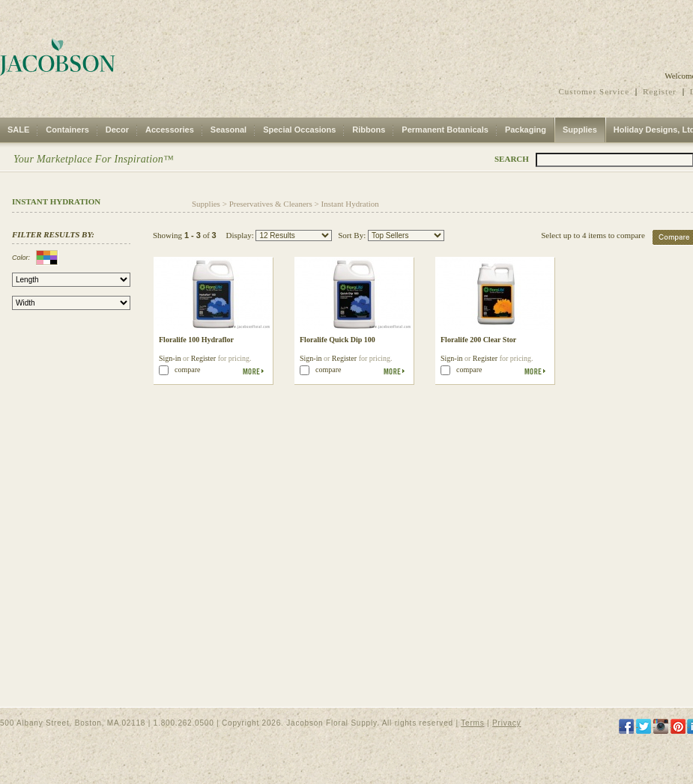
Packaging (526, 130)
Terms (472, 723)
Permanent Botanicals (445, 130)
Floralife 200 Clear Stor (478, 340)
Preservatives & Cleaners (271, 204)
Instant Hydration (350, 204)
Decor (117, 130)
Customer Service (594, 91)
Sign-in (170, 358)
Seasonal (229, 130)
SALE (18, 130)
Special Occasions (299, 130)
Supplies (580, 130)
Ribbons (369, 130)
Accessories (170, 130)
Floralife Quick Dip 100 (338, 340)
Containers (67, 130)
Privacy (506, 723)
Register (660, 91)
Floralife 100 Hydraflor (196, 340)
